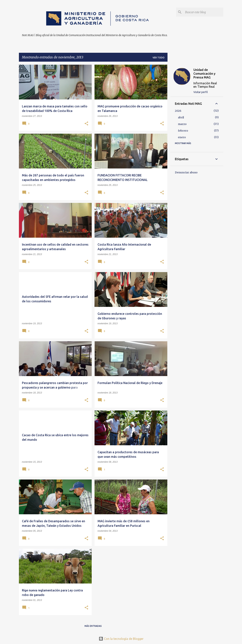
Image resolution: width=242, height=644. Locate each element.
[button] (86, 124)
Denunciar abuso (186, 172)
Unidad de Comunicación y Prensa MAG (204, 74)
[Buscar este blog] (203, 12)
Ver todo (159, 58)
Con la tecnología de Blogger (121, 639)
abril (181, 117)
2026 (178, 111)
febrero (183, 131)
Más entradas (93, 626)
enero (182, 137)
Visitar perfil (201, 92)
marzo (182, 124)
